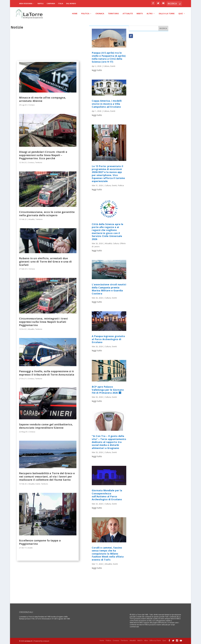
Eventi (38, 484)
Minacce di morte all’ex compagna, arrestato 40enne (43, 99)
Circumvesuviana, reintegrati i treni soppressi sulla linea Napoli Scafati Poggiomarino (43, 322)
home (75, 14)
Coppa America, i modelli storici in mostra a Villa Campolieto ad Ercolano (107, 104)
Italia (61, 4)
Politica (85, 14)
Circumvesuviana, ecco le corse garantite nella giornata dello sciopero (47, 214)
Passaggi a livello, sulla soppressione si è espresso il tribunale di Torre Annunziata (47, 373)
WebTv (140, 14)
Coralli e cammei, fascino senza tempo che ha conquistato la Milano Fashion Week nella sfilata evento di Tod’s (108, 553)
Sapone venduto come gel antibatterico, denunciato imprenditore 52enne (46, 426)
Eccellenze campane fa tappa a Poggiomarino (40, 542)
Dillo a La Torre (167, 14)
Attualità (128, 14)
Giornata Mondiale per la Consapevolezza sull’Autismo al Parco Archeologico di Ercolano (107, 495)
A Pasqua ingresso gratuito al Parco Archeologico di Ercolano (108, 339)
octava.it (28, 641)
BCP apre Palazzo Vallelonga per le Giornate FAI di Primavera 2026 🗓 (108, 390)
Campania (51, 4)
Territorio (113, 14)
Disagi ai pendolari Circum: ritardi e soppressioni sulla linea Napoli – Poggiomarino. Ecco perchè (43, 155)
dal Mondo (71, 4)
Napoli (41, 4)
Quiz (181, 14)
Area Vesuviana (26, 4)
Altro (150, 14)
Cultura (106, 66)
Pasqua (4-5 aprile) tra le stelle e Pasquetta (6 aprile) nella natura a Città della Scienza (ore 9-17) (109, 57)
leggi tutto (97, 70)
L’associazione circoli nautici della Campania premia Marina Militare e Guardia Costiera (109, 289)
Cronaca (100, 14)
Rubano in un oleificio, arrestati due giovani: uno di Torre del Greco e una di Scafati (45, 262)
